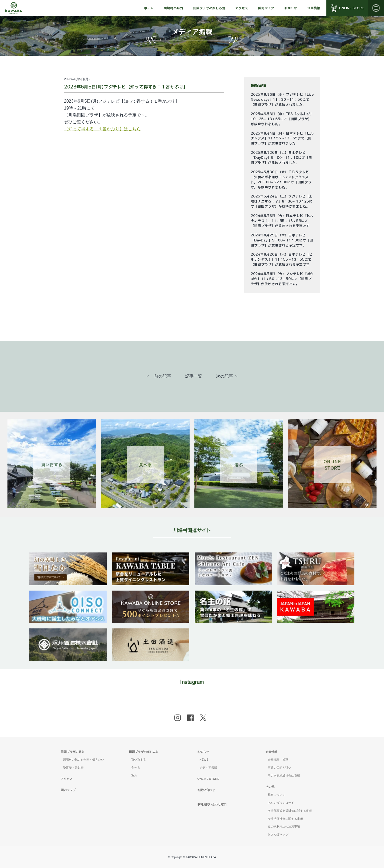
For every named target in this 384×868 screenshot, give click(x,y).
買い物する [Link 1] (52, 465)
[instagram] (178, 718)
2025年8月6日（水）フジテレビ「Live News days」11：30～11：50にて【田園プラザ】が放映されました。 (282, 99)
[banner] (68, 556)
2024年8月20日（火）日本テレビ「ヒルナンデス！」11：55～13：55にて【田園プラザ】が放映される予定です (282, 259)
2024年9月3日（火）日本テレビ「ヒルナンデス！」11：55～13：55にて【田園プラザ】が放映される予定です (282, 221)
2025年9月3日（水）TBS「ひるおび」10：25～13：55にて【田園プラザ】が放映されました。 (282, 119)
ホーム (149, 8)
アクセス (242, 8)
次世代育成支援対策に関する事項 (290, 811)
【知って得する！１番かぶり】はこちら (102, 129)
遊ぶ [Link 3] (239, 465)
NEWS (204, 760)
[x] (203, 718)
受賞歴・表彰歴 (73, 768)
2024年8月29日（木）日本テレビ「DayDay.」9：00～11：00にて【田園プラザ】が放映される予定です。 (282, 240)
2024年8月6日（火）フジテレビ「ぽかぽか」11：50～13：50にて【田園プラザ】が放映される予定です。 (282, 279)
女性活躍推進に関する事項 (285, 819)
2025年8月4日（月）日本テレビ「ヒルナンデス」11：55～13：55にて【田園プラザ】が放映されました (282, 138)
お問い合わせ (206, 790)
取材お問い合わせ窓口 (212, 804)
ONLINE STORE (208, 779)
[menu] (149, 8)
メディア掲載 (208, 768)
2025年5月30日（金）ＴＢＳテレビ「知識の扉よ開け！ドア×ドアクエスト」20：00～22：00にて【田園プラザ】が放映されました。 (281, 179)
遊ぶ (134, 776)
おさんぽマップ (278, 834)
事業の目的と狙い (279, 768)
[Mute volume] (14, 8)
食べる (136, 768)
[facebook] (190, 718)
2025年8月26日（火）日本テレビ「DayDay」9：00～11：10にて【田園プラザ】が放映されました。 (281, 158)
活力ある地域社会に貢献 (284, 776)
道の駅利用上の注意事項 (284, 826)
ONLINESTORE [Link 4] (332, 465)
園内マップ (266, 8)
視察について (277, 795)
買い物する (139, 760)
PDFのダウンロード (281, 803)
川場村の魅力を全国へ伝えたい (83, 760)
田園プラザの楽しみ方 (144, 752)
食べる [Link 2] (145, 465)
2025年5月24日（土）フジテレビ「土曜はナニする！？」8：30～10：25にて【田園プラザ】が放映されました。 (282, 201)
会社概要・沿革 (278, 760)
